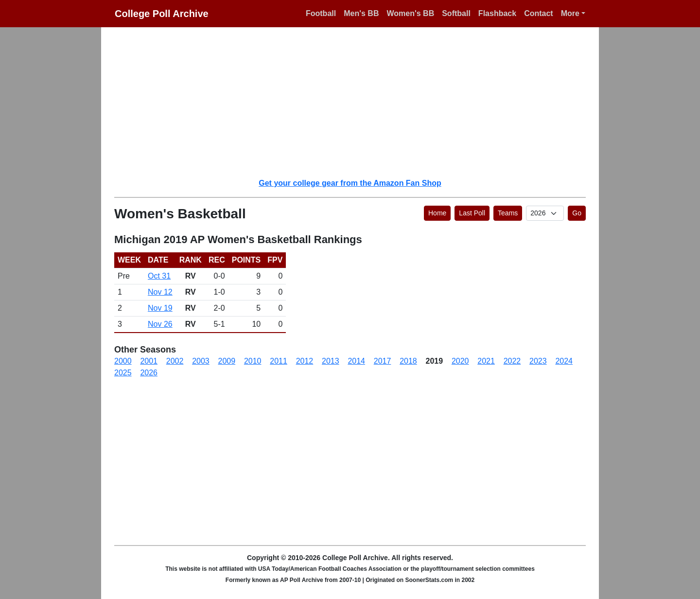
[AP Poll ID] (545, 213)
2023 (538, 361)
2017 (383, 361)
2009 (227, 361)
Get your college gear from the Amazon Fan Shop (350, 183)
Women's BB (410, 13)
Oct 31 (159, 276)
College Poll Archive (162, 14)
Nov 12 (160, 292)
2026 (149, 373)
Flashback (497, 13)
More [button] (570, 13)
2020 (460, 361)
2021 (486, 361)
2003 (201, 361)
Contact (539, 13)
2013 (331, 361)
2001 (149, 361)
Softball (456, 13)
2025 (123, 373)
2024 (564, 361)
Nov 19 (160, 308)
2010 (253, 361)
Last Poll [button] (472, 213)
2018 (408, 361)
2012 (305, 361)
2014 (356, 361)
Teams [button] (508, 213)
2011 (279, 361)
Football (321, 13)
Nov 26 (160, 324)
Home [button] (437, 213)
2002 (175, 361)
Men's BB (361, 13)
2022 (512, 361)
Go (577, 213)
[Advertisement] (356, 102)
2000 (123, 361)
